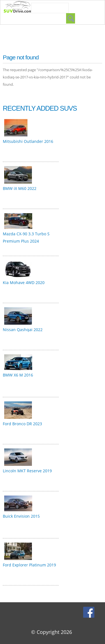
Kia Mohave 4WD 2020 (24, 283)
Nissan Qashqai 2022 (23, 330)
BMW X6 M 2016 (18, 375)
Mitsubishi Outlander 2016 (28, 141)
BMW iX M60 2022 (20, 188)
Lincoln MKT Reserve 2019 (27, 471)
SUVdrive (21, 8)
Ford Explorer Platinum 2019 (29, 565)
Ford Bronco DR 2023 (22, 424)
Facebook (89, 612)
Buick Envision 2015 (21, 516)
